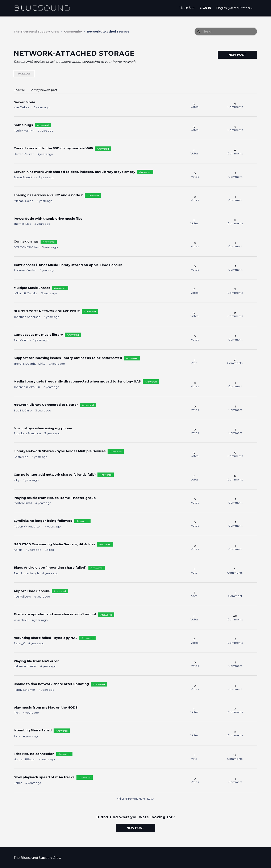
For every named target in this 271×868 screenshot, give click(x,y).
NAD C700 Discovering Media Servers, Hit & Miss (54, 544)
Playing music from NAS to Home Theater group (55, 498)
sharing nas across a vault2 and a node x (48, 195)
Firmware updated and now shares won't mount (55, 614)
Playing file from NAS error (36, 661)
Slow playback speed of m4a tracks (44, 777)
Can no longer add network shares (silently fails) (55, 474)
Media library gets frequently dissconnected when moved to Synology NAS (77, 381)
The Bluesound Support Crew (36, 31)
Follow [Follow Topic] (24, 74)
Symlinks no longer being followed (43, 521)
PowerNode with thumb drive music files (48, 219)
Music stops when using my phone (43, 428)
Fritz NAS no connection (34, 754)
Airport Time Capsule (32, 591)
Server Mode (24, 102)
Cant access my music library (38, 335)
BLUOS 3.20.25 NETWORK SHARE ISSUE (47, 311)
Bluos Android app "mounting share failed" (51, 567)
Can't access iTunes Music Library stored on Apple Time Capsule (68, 265)
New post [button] (237, 55)
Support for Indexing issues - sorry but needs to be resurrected (68, 358)
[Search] (226, 31)
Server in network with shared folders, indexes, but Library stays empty (74, 172)
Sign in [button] (205, 8)
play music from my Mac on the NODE (46, 707)
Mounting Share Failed (33, 730)
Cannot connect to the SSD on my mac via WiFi (53, 148)
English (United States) (235, 8)
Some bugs (23, 125)
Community (73, 31)
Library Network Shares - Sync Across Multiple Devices (60, 451)
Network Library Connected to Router (46, 405)
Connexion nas (26, 241)
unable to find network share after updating (51, 684)
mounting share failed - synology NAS (46, 638)
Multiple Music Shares (32, 288)
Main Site (187, 8)
